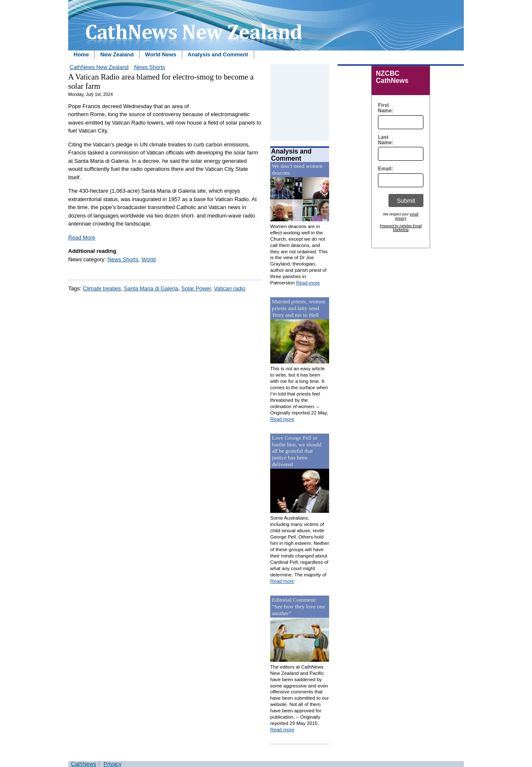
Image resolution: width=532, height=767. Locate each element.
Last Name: (384, 140)
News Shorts (149, 67)
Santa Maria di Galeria (151, 288)
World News (161, 54)
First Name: (384, 108)
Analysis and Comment (218, 54)
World (149, 259)
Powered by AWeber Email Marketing (401, 228)
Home (81, 54)
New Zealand (117, 54)
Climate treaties (102, 288)
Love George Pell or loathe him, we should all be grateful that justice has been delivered (297, 451)
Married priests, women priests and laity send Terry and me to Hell (299, 308)
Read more (308, 283)
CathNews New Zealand (99, 67)
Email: (384, 169)
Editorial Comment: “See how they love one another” (299, 606)
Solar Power (196, 288)
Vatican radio (230, 288)
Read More (82, 238)
